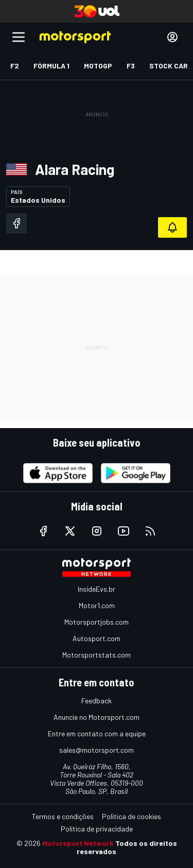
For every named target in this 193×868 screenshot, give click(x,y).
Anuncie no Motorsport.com (97, 717)
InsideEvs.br (97, 589)
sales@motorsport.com (97, 750)
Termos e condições (63, 816)
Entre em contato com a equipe (97, 733)
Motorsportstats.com (97, 655)
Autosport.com (97, 638)
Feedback (97, 701)
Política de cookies (131, 816)
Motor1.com (97, 605)
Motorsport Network (78, 843)
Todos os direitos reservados (127, 847)
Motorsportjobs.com (97, 622)
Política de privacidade (97, 829)
